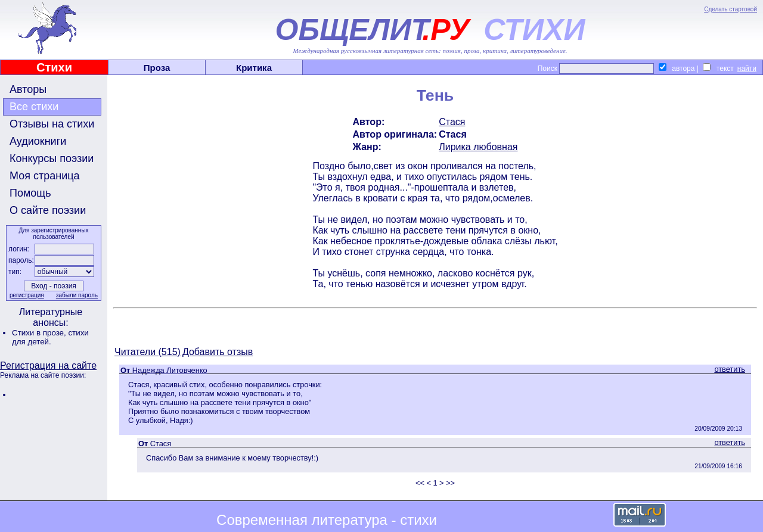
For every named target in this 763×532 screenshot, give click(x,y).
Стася (452, 122)
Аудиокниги (38, 141)
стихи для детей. (50, 337)
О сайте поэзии (48, 210)
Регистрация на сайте (48, 365)
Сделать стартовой (731, 9)
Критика (254, 68)
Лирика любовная (478, 147)
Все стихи (34, 107)
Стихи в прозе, (40, 333)
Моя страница (45, 176)
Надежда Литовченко (170, 370)
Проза (157, 68)
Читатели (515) (148, 352)
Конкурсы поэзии (52, 158)
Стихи (54, 67)
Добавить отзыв (218, 352)
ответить (730, 369)
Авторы (28, 89)
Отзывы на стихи (52, 124)
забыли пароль (77, 295)
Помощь (30, 193)
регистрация (27, 295)
